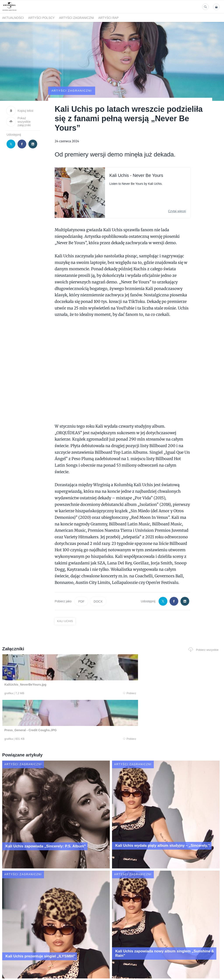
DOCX (98, 623)
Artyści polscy (41, 18)
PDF (81, 623)
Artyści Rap (108, 18)
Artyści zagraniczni (76, 18)
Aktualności (13, 18)
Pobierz (46, 715)
